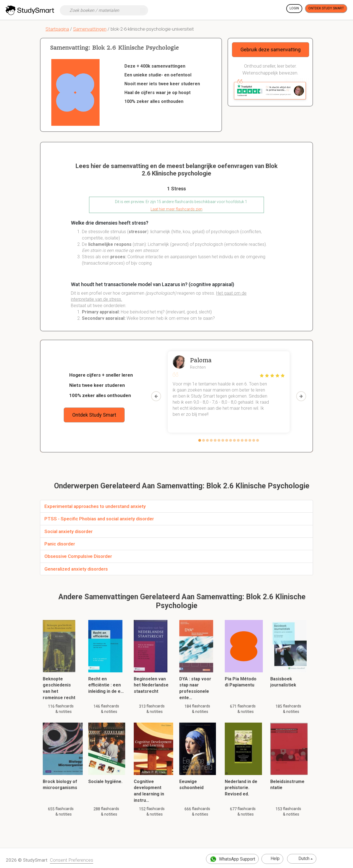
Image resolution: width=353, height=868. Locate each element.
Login (294, 8)
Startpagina (57, 29)
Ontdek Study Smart (326, 8)
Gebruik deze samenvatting (271, 50)
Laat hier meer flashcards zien (176, 209)
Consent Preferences (72, 860)
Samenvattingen (90, 29)
